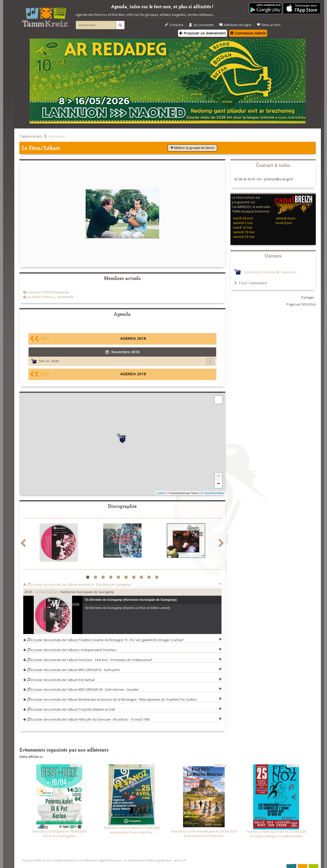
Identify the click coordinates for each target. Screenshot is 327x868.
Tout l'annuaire (251, 283)
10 (157, 577)
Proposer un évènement (203, 33)
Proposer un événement (127, 860)
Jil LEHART (35, 297)
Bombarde (61, 292)
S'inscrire (174, 25)
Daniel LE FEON (39, 292)
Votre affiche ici (31, 757)
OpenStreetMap (214, 493)
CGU (81, 860)
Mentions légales (97, 860)
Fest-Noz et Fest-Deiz (260, 272)
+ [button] (218, 476)
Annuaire (57, 136)
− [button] (218, 484)
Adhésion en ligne (235, 25)
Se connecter (201, 25)
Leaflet (161, 493)
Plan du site (44, 860)
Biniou (50, 297)
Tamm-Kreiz (31, 136)
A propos (28, 860)
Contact (58, 860)
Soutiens (71, 860)
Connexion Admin (248, 33)
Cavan (55, 361)
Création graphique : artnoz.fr (166, 860)
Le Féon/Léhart (46, 592)
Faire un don (269, 25)
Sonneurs (288, 272)
